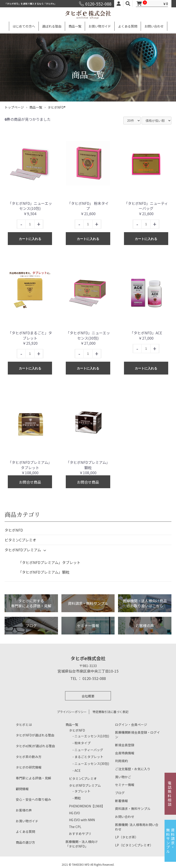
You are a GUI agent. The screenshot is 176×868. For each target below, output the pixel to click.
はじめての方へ (24, 26)
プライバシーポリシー (72, 712)
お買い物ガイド (100, 26)
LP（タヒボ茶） (126, 836)
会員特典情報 (124, 749)
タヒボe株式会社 (88, 658)
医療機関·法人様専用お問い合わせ (137, 826)
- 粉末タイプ (81, 743)
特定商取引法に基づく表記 (110, 712)
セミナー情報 (124, 782)
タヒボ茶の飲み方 (28, 757)
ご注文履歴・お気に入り (131, 766)
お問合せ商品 (30, 482)
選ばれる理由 (52, 26)
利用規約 (121, 757)
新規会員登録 (124, 741)
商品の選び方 (25, 842)
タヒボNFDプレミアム (26, 550)
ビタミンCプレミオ (20, 540)
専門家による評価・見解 (32, 778)
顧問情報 (22, 789)
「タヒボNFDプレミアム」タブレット (49, 562)
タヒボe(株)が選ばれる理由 (34, 746)
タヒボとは (23, 724)
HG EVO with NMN (81, 820)
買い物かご (122, 774)
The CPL (74, 827)
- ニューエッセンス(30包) (89, 763)
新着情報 (121, 799)
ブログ (120, 790)
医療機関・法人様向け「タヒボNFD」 (80, 844)
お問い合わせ (154, 26)
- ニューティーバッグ (87, 750)
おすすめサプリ (79, 833)
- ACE (76, 770)
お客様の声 (23, 810)
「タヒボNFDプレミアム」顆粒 (44, 572)
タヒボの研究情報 (28, 767)
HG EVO (74, 813)
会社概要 (88, 696)
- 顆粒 (76, 798)
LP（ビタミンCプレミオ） (133, 845)
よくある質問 (128, 26)
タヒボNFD (14, 530)
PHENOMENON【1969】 (85, 806)
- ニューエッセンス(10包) (89, 736)
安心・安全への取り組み (32, 799)
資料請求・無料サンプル (131, 807)
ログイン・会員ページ (130, 724)
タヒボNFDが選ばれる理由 (34, 735)
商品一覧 (75, 26)
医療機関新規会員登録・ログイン (137, 733)
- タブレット (81, 791)
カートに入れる (30, 239)
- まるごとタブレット (87, 757)
